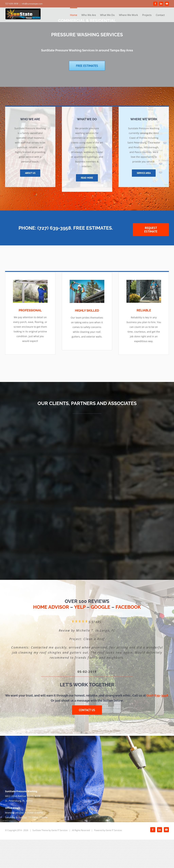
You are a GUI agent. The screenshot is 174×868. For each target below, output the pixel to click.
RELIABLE (144, 310)
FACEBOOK (128, 607)
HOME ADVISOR (51, 607)
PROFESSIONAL (30, 310)
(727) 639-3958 (157, 695)
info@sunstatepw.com (32, 4)
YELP (80, 607)
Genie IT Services (59, 830)
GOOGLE (101, 607)
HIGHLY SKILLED (87, 310)
